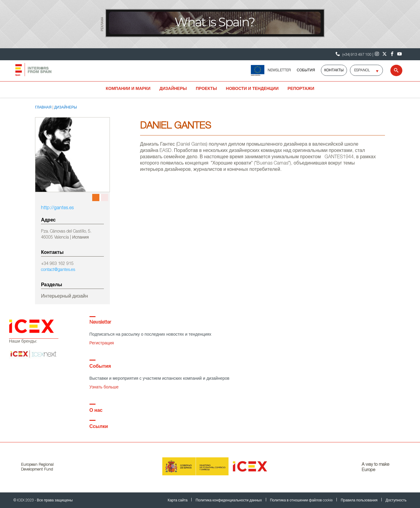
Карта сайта (178, 501)
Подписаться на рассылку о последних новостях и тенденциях (150, 335)
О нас (96, 411)
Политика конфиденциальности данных (229, 501)
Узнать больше (104, 388)
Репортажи (301, 89)
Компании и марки (128, 89)
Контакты (334, 70)
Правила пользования (360, 501)
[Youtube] (399, 54)
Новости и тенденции (252, 89)
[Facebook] (392, 54)
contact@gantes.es (58, 270)
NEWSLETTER (279, 70)
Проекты (206, 89)
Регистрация (102, 343)
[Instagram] (377, 54)
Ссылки (99, 427)
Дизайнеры (173, 89)
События (306, 70)
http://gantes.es (57, 208)
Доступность (396, 501)
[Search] (393, 70)
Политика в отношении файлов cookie (302, 501)
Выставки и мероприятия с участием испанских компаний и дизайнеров (160, 379)
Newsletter (100, 323)
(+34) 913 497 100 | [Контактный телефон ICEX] (354, 54)
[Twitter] (385, 54)
